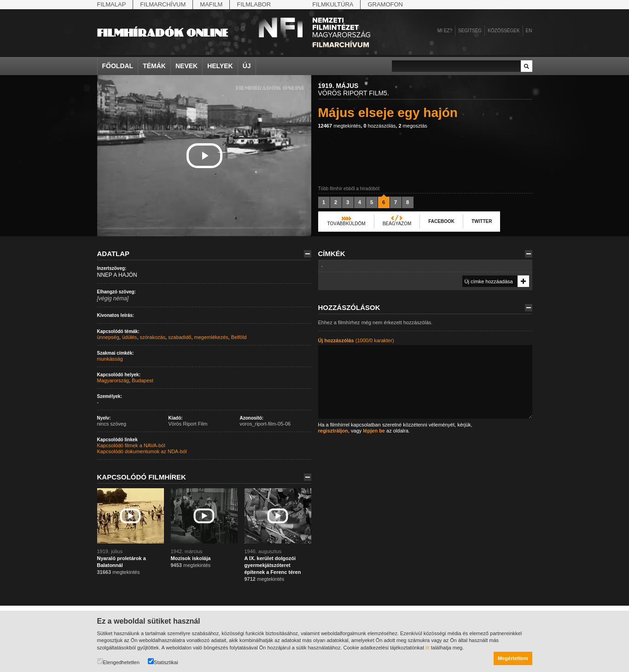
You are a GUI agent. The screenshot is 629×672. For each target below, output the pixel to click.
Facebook (441, 221)
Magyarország (113, 380)
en (529, 31)
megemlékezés (211, 337)
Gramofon (385, 4)
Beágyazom (397, 224)
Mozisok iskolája (191, 558)
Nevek (186, 66)
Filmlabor (254, 4)
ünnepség (108, 337)
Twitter (482, 221)
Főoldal (118, 66)
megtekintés (340, 126)
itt (428, 648)
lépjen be (374, 431)
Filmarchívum (163, 4)
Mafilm (211, 4)
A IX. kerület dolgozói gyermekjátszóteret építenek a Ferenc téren (273, 565)
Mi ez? (445, 31)
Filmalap (112, 4)
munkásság (110, 359)
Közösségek (504, 31)
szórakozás (153, 337)
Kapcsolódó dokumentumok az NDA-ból (142, 451)
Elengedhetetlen (119, 662)
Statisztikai (163, 662)
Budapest (142, 380)
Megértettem (513, 658)
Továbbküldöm (347, 224)
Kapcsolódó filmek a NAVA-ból (131, 445)
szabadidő (180, 337)
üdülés (129, 337)
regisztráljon (333, 431)
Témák (154, 66)
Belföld (239, 337)
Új (247, 66)
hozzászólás (380, 126)
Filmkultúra (333, 4)
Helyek (220, 66)
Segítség (470, 31)
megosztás (413, 126)
